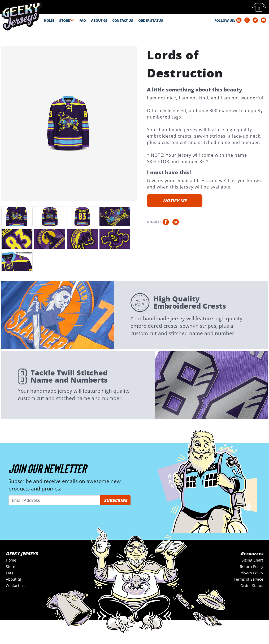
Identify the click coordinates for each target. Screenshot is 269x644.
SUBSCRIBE (115, 500)
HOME (49, 20)
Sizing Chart (252, 560)
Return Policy (251, 566)
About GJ (14, 579)
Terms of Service (248, 579)
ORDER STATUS (151, 20)
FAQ (83, 20)
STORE (67, 20)
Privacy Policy (251, 573)
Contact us (15, 586)
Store (10, 566)
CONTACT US (123, 20)
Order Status (252, 586)
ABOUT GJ (99, 20)
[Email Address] (55, 500)
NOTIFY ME (175, 201)
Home (11, 560)
